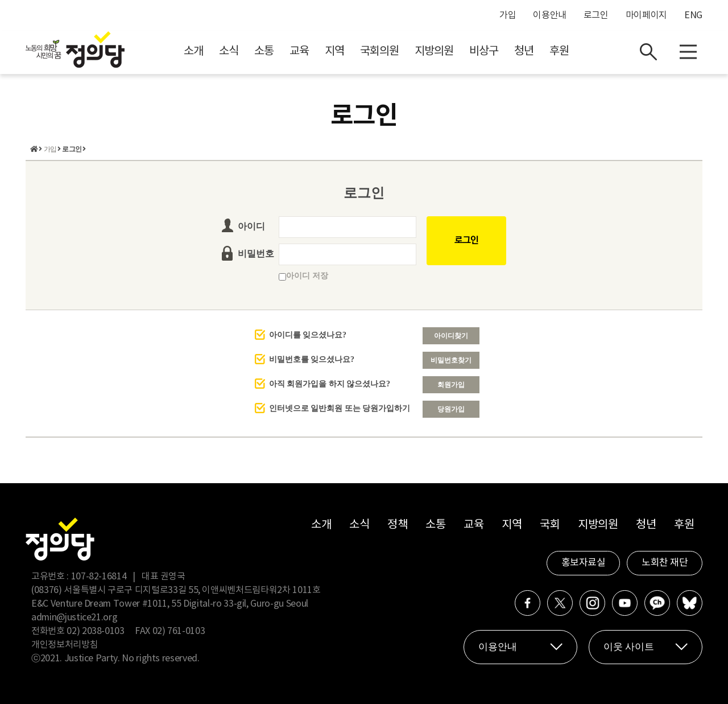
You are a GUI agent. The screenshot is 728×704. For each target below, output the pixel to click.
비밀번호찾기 (451, 360)
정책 (397, 525)
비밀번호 (256, 254)
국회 (550, 525)
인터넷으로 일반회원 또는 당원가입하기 (340, 408)
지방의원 (434, 52)
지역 (334, 52)
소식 (229, 52)
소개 (193, 52)
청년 (524, 52)
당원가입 (451, 409)
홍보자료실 (584, 563)
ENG (693, 15)
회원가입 (451, 385)
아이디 (251, 226)
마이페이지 (646, 15)
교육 (299, 52)
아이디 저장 (303, 276)
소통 (264, 52)
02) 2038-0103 (95, 631)
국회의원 (379, 52)
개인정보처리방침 (65, 645)
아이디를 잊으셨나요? (308, 335)
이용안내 (550, 15)
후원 (559, 52)
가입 (508, 15)
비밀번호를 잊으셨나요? (312, 359)
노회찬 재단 (665, 563)
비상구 (484, 52)
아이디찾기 (451, 336)
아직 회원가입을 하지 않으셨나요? (330, 384)
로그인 (596, 15)
